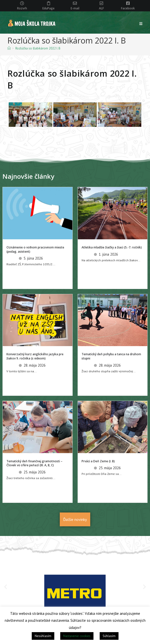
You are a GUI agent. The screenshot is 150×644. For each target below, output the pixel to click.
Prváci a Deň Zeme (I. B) (98, 461)
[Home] (9, 48)
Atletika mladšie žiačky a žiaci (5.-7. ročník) (112, 247)
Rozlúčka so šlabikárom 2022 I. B (38, 48)
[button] (6, 587)
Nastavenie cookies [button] (77, 636)
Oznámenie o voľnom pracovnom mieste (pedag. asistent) (35, 249)
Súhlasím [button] (109, 636)
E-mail (75, 8)
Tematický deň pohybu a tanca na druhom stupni (111, 356)
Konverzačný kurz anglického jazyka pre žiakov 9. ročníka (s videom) (35, 356)
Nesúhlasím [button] (43, 636)
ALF (101, 8)
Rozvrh (22, 8)
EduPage (48, 8)
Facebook (128, 8)
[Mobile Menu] (141, 24)
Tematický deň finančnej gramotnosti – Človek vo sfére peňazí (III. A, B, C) (34, 463)
